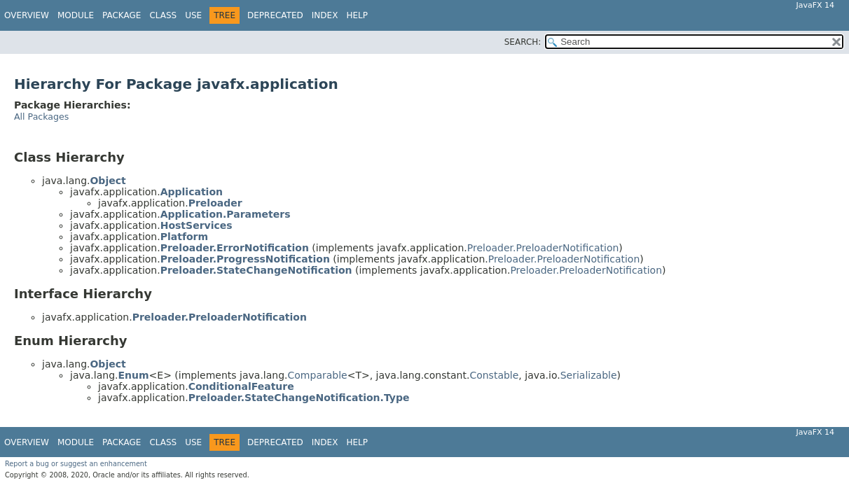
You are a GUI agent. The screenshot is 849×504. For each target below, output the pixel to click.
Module (76, 15)
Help (357, 15)
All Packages (41, 117)
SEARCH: (523, 42)
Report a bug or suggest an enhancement (76, 464)
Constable (494, 375)
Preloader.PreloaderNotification (543, 248)
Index (325, 15)
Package (122, 15)
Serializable (589, 375)
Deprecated (275, 15)
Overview (27, 15)
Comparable (318, 375)
